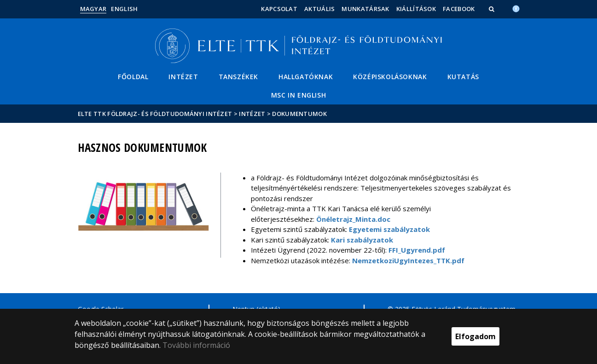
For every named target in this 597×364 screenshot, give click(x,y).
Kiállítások (416, 9)
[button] (493, 9)
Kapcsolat (279, 9)
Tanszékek (238, 77)
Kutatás (463, 77)
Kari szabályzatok (362, 240)
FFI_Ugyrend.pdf (417, 250)
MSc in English (298, 95)
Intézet (183, 77)
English (124, 9)
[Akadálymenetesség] (516, 8)
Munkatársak (365, 9)
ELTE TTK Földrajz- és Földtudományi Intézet (155, 114)
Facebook (459, 9)
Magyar (93, 9)
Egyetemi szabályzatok (389, 229)
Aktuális (319, 9)
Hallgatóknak (306, 77)
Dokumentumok (299, 114)
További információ (196, 345)
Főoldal (133, 77)
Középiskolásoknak (390, 77)
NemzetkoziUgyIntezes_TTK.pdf (408, 260)
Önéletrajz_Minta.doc (353, 219)
